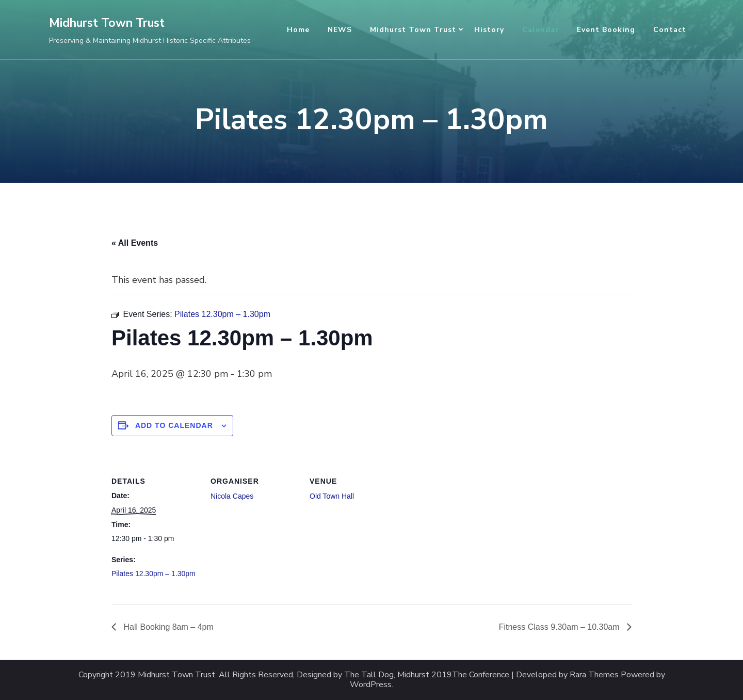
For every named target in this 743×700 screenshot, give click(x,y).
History (489, 30)
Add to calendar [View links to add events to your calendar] (174, 425)
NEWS (340, 30)
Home (298, 30)
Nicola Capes (232, 496)
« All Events (135, 243)
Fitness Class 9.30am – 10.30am (560, 627)
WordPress (371, 685)
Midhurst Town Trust (107, 23)
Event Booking (606, 30)
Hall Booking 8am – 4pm (167, 627)
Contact (670, 30)
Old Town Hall (332, 496)
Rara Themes (594, 675)
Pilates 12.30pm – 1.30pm (154, 574)
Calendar (540, 30)
